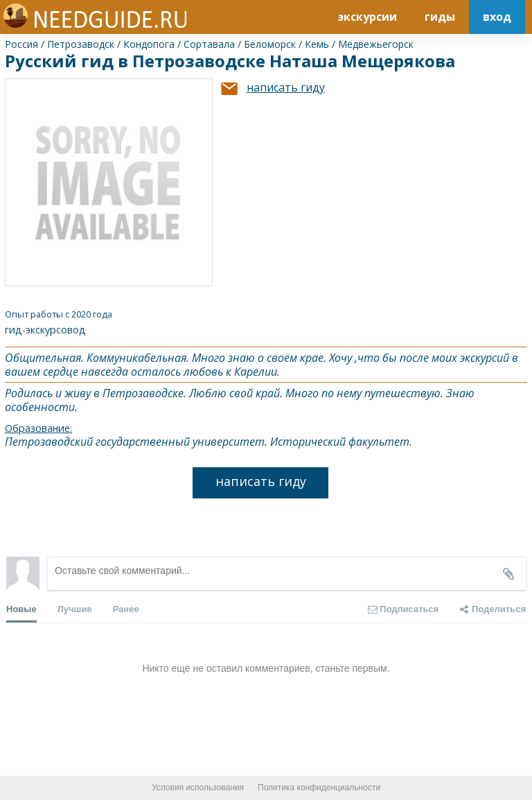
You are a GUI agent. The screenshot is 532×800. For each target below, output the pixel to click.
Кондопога (149, 44)
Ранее (126, 609)
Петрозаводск (81, 44)
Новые (21, 613)
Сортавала (209, 44)
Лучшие (75, 609)
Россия (21, 44)
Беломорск (270, 44)
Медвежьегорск (376, 44)
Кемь (317, 44)
